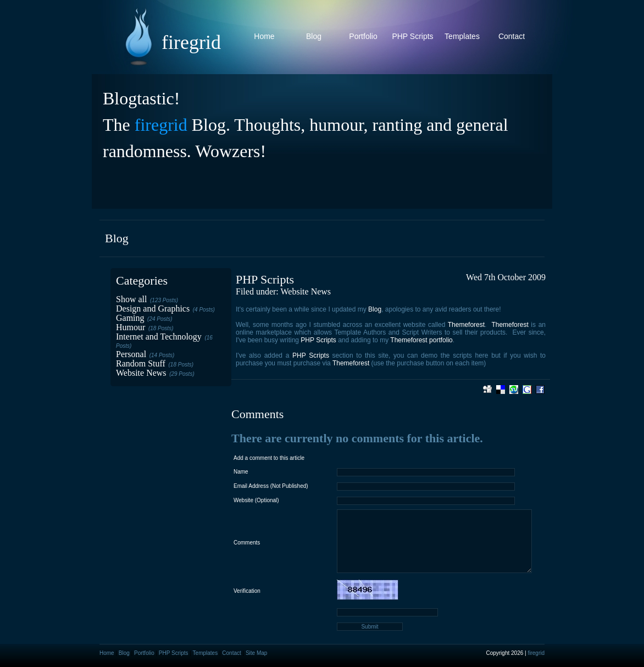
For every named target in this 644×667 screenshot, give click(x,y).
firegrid (161, 125)
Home (264, 36)
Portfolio (363, 36)
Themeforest (466, 325)
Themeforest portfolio (421, 340)
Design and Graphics (153, 309)
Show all (131, 299)
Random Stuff (141, 363)
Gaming (130, 318)
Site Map (256, 653)
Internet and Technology (159, 337)
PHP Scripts (412, 36)
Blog (314, 36)
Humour (131, 327)
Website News (141, 373)
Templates (462, 36)
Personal (131, 354)
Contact (512, 36)
